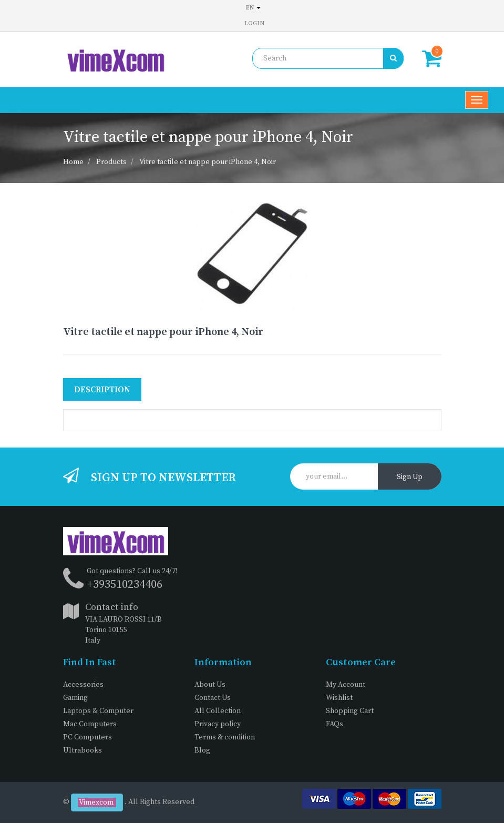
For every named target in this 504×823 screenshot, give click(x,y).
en (253, 8)
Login (254, 23)
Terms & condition (225, 737)
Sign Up (410, 477)
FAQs (335, 724)
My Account (346, 685)
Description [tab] (102, 390)
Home (73, 162)
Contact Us (213, 698)
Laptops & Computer (98, 711)
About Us (210, 685)
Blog (202, 750)
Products (111, 162)
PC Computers (88, 737)
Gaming (75, 698)
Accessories (83, 685)
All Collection (218, 711)
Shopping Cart (350, 711)
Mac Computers (90, 724)
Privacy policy (218, 724)
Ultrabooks (83, 750)
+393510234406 (125, 585)
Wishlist (339, 698)
